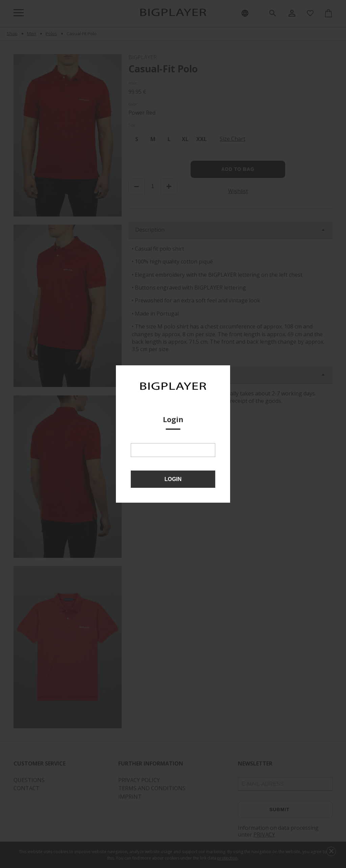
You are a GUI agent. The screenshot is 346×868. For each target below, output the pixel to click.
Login (173, 479)
